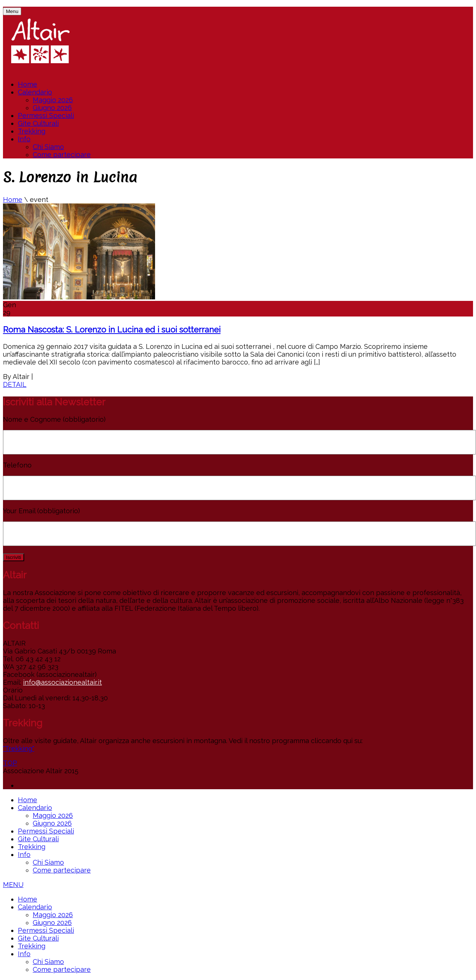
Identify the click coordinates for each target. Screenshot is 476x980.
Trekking (32, 131)
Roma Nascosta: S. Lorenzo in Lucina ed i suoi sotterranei (112, 330)
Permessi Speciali (46, 115)
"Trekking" (19, 748)
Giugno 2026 (52, 108)
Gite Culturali (38, 123)
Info (24, 139)
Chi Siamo (48, 147)
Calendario (35, 92)
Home (28, 84)
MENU (13, 885)
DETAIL (15, 384)
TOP (10, 763)
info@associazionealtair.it (62, 682)
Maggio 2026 (53, 100)
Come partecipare (62, 155)
